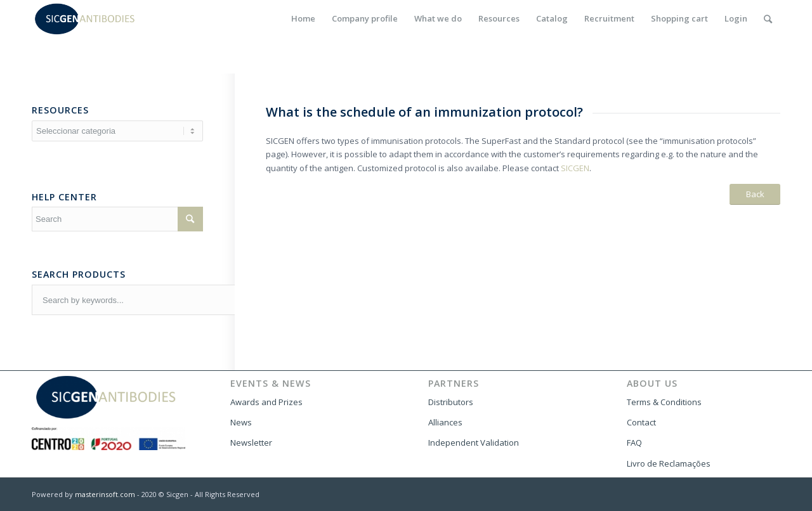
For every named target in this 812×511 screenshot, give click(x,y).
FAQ (634, 443)
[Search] (768, 19)
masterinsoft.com (105, 494)
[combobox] (197, 300)
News (241, 422)
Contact (641, 422)
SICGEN (575, 168)
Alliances (445, 422)
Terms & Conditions (664, 402)
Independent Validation (474, 443)
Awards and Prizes (266, 402)
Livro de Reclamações (669, 463)
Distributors (451, 402)
